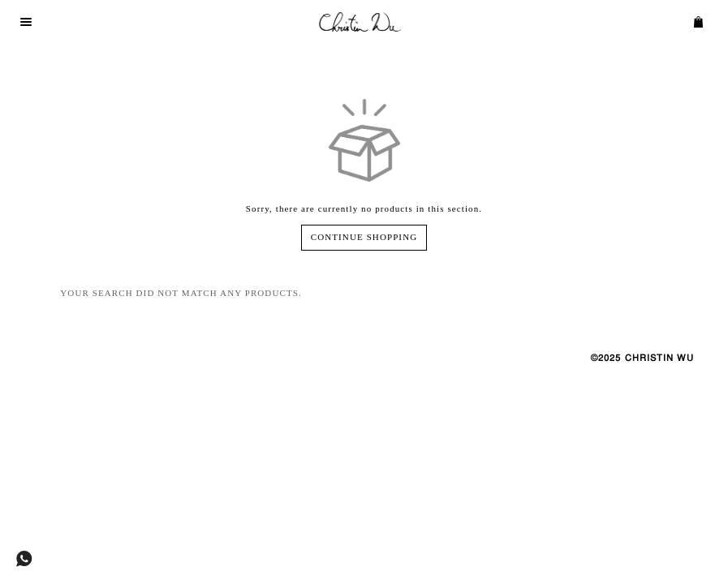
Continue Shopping (364, 237)
